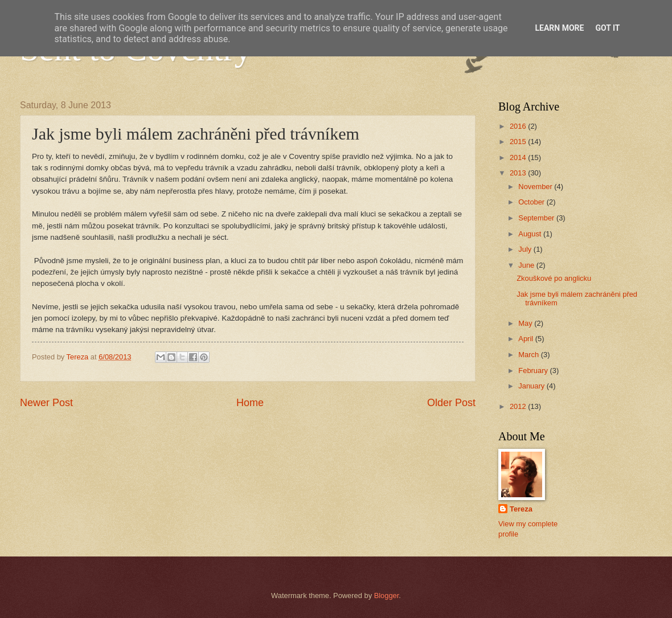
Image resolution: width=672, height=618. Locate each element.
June (527, 265)
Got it (607, 28)
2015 (519, 142)
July (526, 249)
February (534, 371)
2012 (519, 406)
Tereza (521, 509)
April (526, 339)
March (529, 355)
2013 (519, 173)
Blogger (387, 596)
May (526, 323)
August (531, 234)
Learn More (559, 28)
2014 (519, 157)
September (537, 218)
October (532, 202)
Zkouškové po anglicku (554, 278)
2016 (519, 126)
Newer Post (46, 403)
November (536, 187)
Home (250, 403)
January (532, 386)
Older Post (451, 403)
